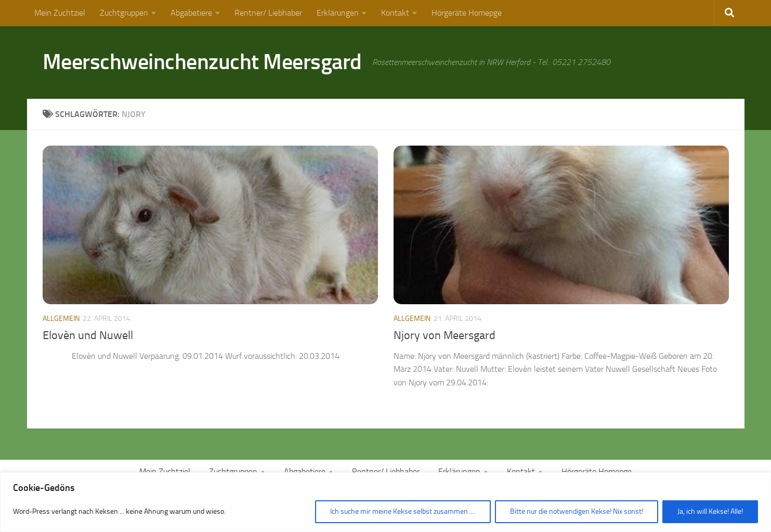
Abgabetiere (191, 13)
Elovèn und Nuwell (88, 335)
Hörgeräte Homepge (467, 13)
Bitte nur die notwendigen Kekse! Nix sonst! (577, 511)
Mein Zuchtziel (60, 13)
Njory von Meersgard (445, 335)
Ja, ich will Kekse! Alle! (710, 511)
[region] (385, 502)
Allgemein (61, 319)
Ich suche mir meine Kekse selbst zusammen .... (403, 511)
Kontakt (395, 13)
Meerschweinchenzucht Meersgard (202, 62)
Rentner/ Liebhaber (268, 13)
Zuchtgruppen (124, 13)
